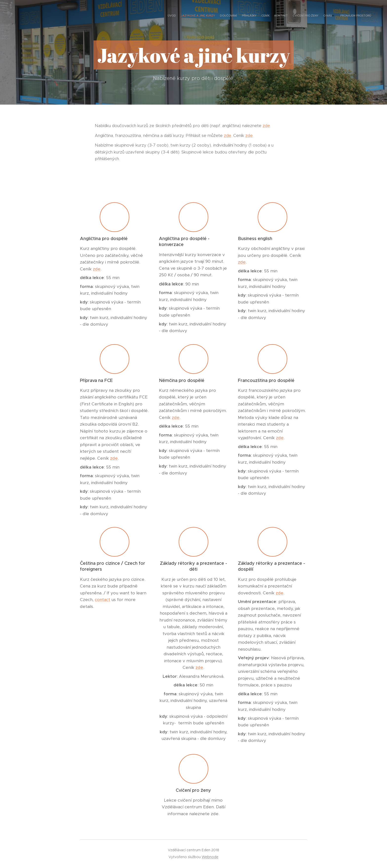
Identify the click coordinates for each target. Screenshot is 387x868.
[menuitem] (329, 16)
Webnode (210, 857)
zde (266, 126)
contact (102, 600)
